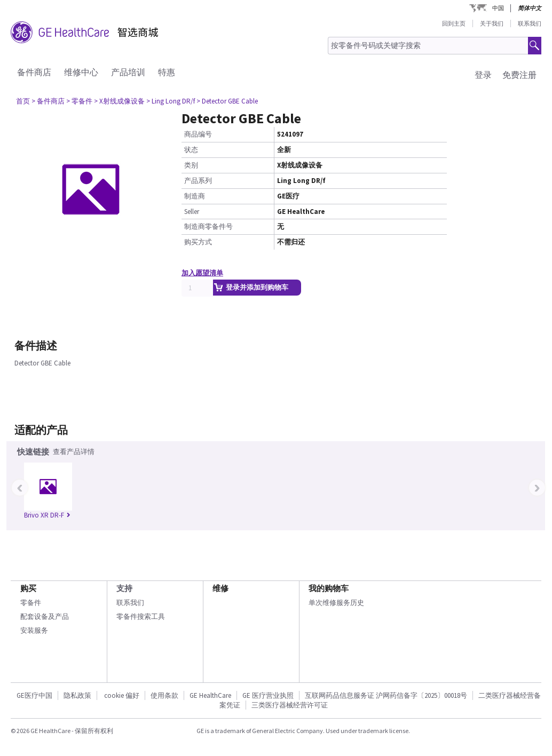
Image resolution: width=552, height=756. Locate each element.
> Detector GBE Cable (227, 101)
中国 (498, 8)
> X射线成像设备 (119, 101)
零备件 (31, 603)
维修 (220, 588)
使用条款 (164, 695)
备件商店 (34, 72)
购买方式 (198, 242)
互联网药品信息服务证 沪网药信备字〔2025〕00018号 (386, 695)
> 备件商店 (48, 101)
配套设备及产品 (45, 616)
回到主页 (454, 23)
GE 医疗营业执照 (268, 695)
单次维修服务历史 (336, 603)
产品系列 (198, 181)
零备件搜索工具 (141, 616)
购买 (28, 588)
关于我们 (492, 23)
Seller (192, 212)
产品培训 (128, 72)
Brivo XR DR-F (47, 515)
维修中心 (81, 72)
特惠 (167, 72)
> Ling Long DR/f (171, 101)
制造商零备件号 (208, 226)
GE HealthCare (210, 695)
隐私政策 (77, 695)
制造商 (195, 196)
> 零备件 (79, 101)
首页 (23, 101)
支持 (124, 588)
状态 (191, 150)
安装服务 (34, 630)
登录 (483, 75)
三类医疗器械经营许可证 (290, 705)
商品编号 (198, 134)
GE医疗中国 (34, 695)
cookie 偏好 (122, 695)
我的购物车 (329, 588)
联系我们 (530, 23)
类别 (191, 165)
